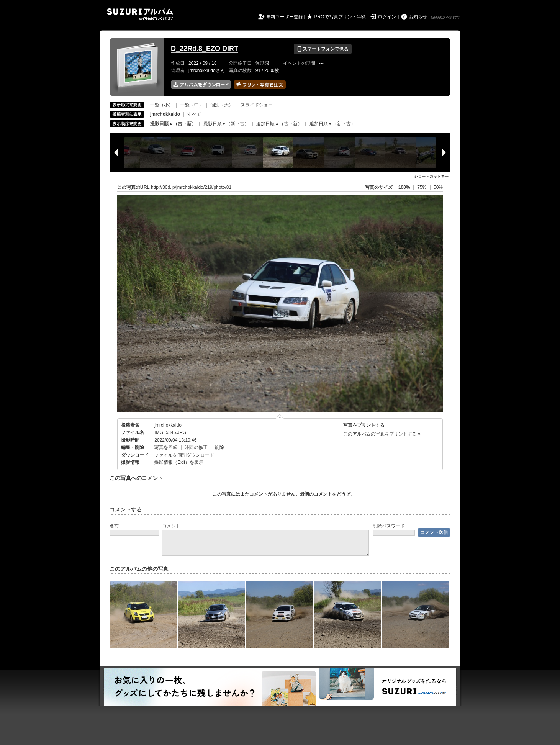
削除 (219, 447)
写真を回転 (166, 447)
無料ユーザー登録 (285, 17)
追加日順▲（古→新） (279, 124)
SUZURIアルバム (140, 14)
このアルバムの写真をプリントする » (382, 434)
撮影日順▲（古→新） (173, 124)
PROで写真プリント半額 (340, 17)
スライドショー (257, 105)
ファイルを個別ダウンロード (184, 455)
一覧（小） (162, 105)
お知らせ (418, 17)
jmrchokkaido (168, 425)
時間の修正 (196, 447)
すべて (194, 114)
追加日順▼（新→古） (332, 124)
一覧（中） (192, 105)
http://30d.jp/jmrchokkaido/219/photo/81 (191, 187)
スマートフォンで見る (323, 49)
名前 (114, 526)
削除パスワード (389, 526)
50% (438, 187)
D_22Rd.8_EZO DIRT (205, 49)
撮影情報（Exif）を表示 (179, 462)
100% (404, 187)
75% (422, 187)
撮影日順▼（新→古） (226, 124)
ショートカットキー (431, 176)
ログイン (387, 17)
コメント (171, 526)
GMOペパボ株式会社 (446, 18)
